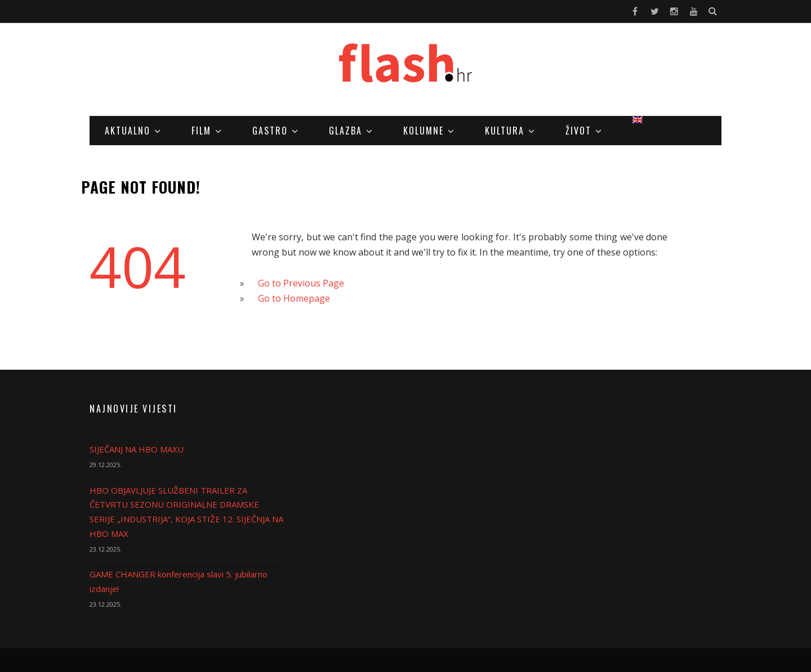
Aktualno (128, 131)
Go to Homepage (294, 298)
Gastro (270, 131)
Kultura (505, 131)
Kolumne (424, 131)
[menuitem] (638, 120)
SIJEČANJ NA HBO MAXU (137, 449)
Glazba (346, 131)
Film (201, 131)
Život (578, 131)
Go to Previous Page (301, 283)
